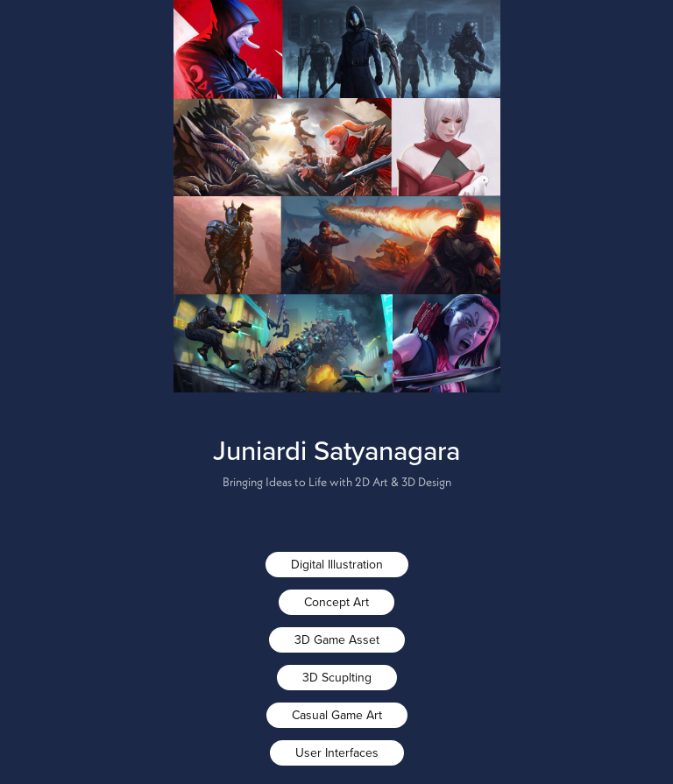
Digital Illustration (337, 564)
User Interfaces (337, 752)
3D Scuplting (337, 677)
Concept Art (336, 602)
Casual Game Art (337, 715)
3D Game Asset (337, 639)
